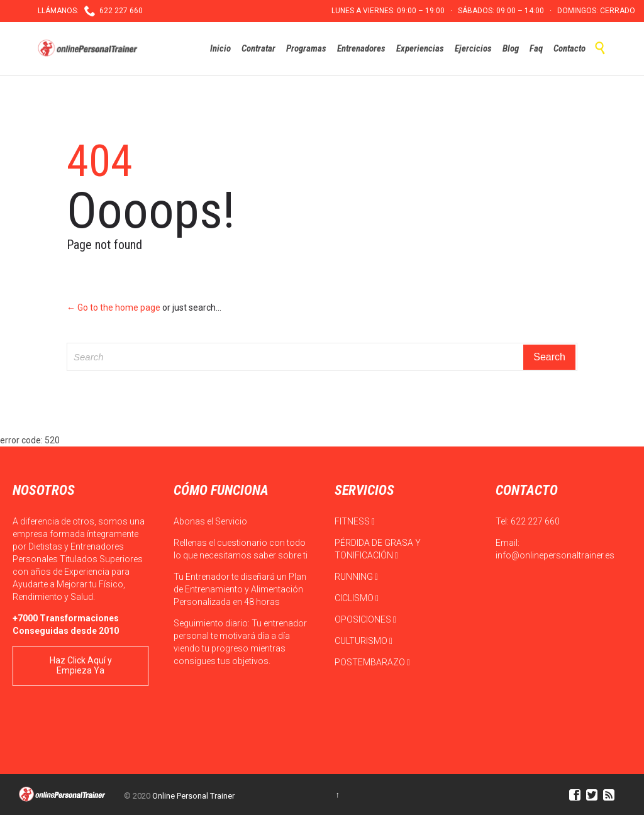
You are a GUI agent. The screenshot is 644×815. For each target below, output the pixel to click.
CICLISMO (357, 598)
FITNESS (355, 521)
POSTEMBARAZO (372, 662)
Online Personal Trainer (193, 796)
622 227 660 (535, 521)
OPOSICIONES (365, 619)
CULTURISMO (364, 641)
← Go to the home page (114, 308)
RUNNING (356, 577)
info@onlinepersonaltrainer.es (555, 555)
